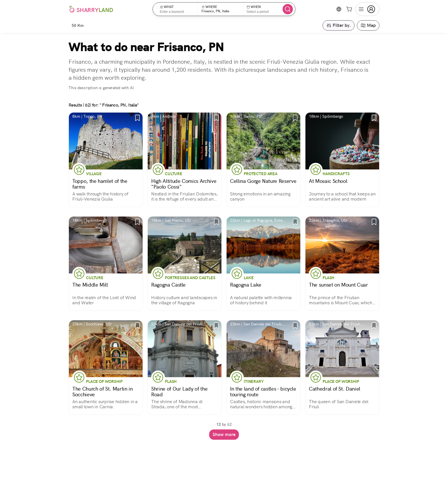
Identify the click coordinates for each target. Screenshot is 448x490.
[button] (177, 9)
